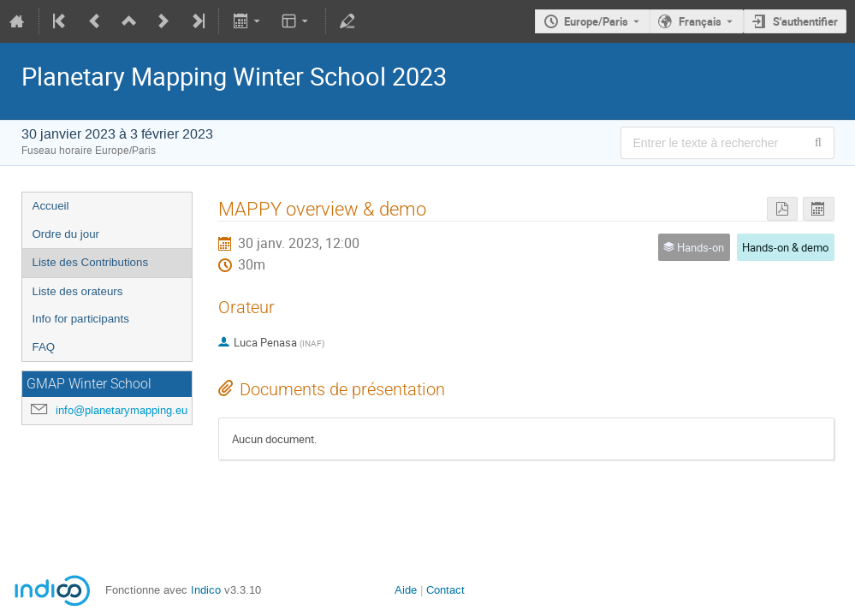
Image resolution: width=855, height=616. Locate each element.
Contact (445, 590)
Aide (406, 590)
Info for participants (81, 319)
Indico (206, 590)
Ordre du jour (66, 234)
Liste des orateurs (78, 291)
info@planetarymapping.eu (122, 410)
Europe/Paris (596, 21)
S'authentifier (805, 21)
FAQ (44, 347)
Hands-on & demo (785, 247)
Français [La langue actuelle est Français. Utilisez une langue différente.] (700, 21)
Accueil (51, 206)
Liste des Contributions (91, 262)
